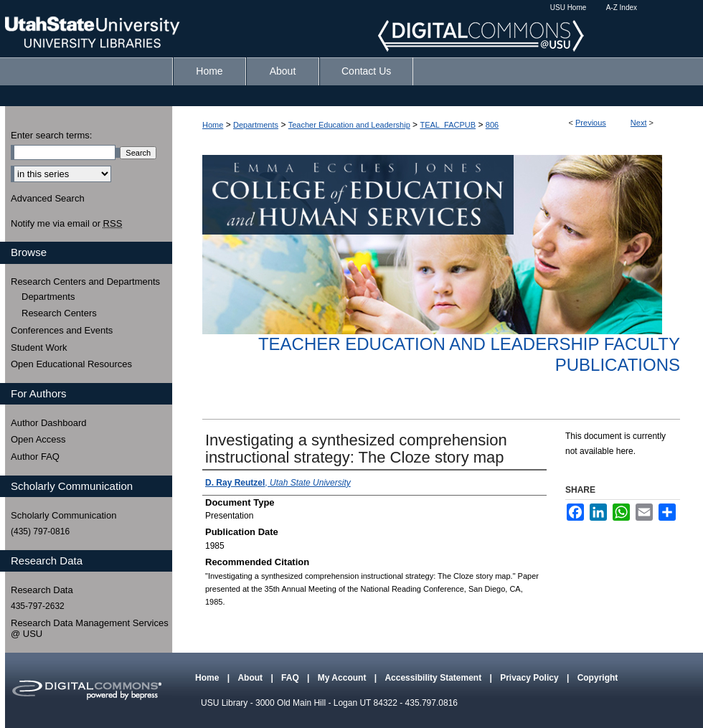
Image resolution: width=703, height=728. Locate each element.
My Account (343, 678)
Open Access (38, 439)
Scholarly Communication (63, 515)
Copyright (598, 678)
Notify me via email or (66, 224)
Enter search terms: (51, 135)
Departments (256, 125)
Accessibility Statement (434, 678)
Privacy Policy (530, 678)
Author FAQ (35, 457)
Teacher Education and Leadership (349, 125)
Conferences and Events (62, 330)
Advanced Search (48, 198)
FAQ (291, 678)
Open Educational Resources (71, 364)
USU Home (568, 8)
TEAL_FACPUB (448, 125)
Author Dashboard (49, 423)
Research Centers (59, 313)
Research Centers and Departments (85, 282)
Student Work (39, 348)
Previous (591, 123)
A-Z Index (622, 8)
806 (492, 125)
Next (639, 123)
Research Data (42, 590)
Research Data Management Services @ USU (90, 629)
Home (213, 125)
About (251, 678)
